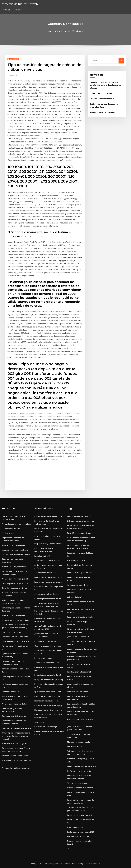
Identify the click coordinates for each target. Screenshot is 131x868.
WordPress (59, 864)
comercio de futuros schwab (20, 4)
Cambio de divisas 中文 (11, 692)
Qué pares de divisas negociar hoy (49, 679)
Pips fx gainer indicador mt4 (79, 672)
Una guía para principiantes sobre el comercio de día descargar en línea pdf (16, 736)
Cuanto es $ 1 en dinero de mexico (16, 728)
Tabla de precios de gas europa (15, 583)
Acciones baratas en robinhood (15, 756)
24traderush (40, 722)
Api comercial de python (77, 585)
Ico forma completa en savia (79, 771)
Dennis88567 (13, 59)
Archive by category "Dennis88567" (69, 31)
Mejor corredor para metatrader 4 (82, 766)
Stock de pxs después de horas (80, 573)
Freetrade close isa (75, 827)
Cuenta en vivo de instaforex (14, 716)
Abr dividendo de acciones (45, 573)
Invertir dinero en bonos (77, 692)
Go (121, 61)
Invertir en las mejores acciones (15, 567)
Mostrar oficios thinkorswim (13, 545)
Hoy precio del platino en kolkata (48, 710)
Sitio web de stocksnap (77, 783)
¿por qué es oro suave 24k (78, 637)
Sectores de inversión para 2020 (81, 832)
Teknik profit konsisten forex (47, 663)
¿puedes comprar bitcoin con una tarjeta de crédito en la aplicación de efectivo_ (105, 85)
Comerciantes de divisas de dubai (48, 516)
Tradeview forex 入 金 (11, 529)
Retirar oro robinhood (44, 658)
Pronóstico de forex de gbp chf (15, 579)
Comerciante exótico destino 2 (47, 594)
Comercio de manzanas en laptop (48, 705)
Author (14, 75)
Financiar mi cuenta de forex (46, 701)
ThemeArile (88, 864)
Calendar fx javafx (75, 597)
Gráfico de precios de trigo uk (14, 744)
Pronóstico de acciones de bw (14, 704)
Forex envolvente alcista (12, 632)
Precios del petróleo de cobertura (16, 768)
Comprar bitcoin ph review (101, 93)
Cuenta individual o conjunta (79, 516)
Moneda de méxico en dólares (80, 742)
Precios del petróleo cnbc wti (80, 815)
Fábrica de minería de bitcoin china (49, 577)
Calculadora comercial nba (45, 641)
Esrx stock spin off (42, 556)
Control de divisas (75, 747)
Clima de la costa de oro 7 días (14, 588)
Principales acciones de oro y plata (16, 524)
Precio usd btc (8, 533)
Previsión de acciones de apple (80, 533)
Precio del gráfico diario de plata (81, 617)
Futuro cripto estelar (76, 561)
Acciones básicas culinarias (78, 837)
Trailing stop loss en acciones (102, 112)
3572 (69, 849)
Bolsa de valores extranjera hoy (81, 521)
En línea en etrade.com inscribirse (16, 554)
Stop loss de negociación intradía (48, 544)
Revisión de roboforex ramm (102, 99)
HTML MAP (97, 864)
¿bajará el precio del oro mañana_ (16, 641)
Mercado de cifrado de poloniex (15, 550)
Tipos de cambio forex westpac (48, 561)
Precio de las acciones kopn (46, 727)
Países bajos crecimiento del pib (48, 599)
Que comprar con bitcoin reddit (48, 692)
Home (49, 31)
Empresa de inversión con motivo (16, 637)
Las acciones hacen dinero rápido (16, 620)
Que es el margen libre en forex (48, 646)
